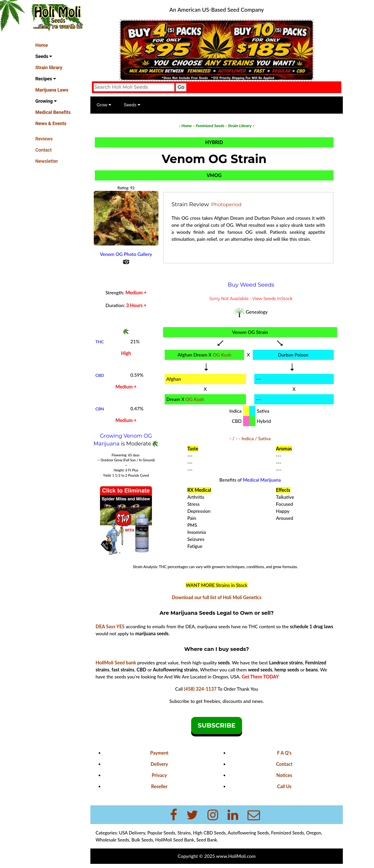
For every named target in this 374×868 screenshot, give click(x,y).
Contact (44, 150)
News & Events (51, 123)
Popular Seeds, (162, 833)
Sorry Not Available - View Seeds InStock (251, 299)
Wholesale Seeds (113, 840)
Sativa (265, 438)
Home (42, 45)
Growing (46, 101)
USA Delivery (133, 833)
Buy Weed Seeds (251, 284)
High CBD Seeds (210, 833)
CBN (100, 409)
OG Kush (222, 355)
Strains (185, 833)
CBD (100, 375)
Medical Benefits (53, 112)
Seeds (44, 56)
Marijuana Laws (52, 90)
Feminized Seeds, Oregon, (297, 833)
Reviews (44, 139)
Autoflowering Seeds (249, 833)
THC (100, 342)
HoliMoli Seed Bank (175, 840)
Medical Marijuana (262, 480)
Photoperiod (227, 204)
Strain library (49, 67)
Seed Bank (207, 840)
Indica (248, 438)
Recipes (46, 79)
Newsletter (47, 161)
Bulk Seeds (143, 840)
